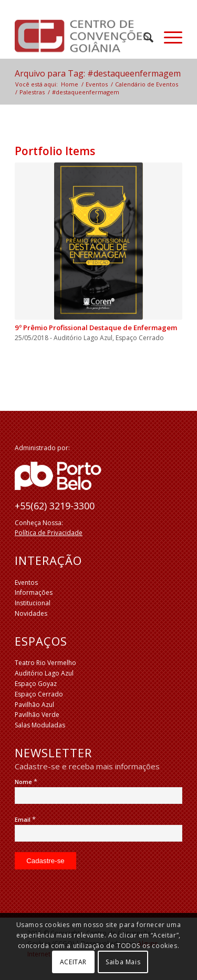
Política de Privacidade (49, 533)
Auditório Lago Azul (44, 673)
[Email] (98, 833)
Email (25, 819)
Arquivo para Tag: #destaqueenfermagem (98, 73)
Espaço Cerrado (39, 694)
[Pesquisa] (143, 37)
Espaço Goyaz (36, 684)
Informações (34, 592)
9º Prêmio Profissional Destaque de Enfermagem (96, 328)
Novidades (31, 613)
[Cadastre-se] (45, 861)
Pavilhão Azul (34, 705)
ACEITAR (73, 962)
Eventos (26, 582)
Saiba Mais (123, 962)
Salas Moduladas (40, 725)
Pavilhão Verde (37, 715)
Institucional (33, 603)
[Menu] (168, 37)
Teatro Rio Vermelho (45, 663)
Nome (26, 782)
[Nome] (98, 796)
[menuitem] (143, 37)
